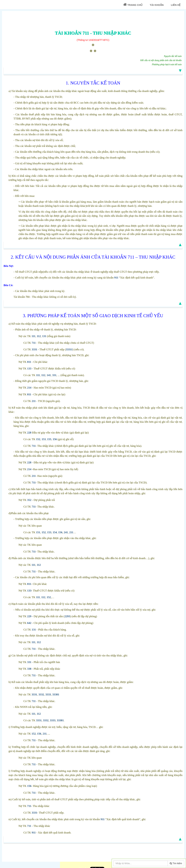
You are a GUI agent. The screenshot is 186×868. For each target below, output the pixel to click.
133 (29, 369)
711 (34, 343)
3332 (41, 694)
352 (29, 500)
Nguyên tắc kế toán (173, 56)
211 (34, 401)
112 (39, 336)
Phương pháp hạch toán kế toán (167, 64)
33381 (56, 694)
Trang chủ (133, 5)
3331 (34, 349)
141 (49, 375)
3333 (48, 694)
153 (44, 439)
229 (29, 616)
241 (66, 532)
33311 (69, 349)
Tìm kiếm (176, 863)
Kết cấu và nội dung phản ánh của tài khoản (161, 60)
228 (29, 433)
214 (29, 388)
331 (54, 375)
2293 (67, 616)
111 (33, 336)
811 (29, 362)
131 (44, 336)
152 (38, 439)
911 (116, 278)
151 (38, 532)
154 (55, 532)
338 (29, 669)
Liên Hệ (176, 5)
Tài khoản (157, 5)
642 (29, 623)
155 (49, 439)
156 (55, 439)
